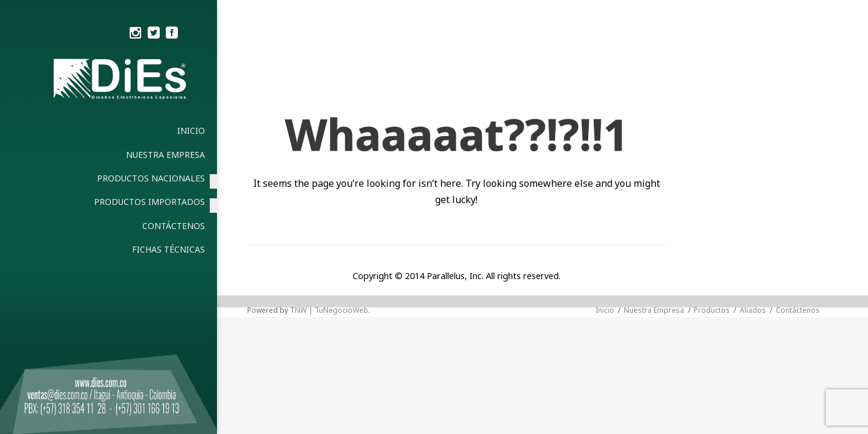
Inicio (605, 310)
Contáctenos (798, 310)
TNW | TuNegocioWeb (329, 310)
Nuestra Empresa (654, 310)
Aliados (753, 310)
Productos (712, 310)
